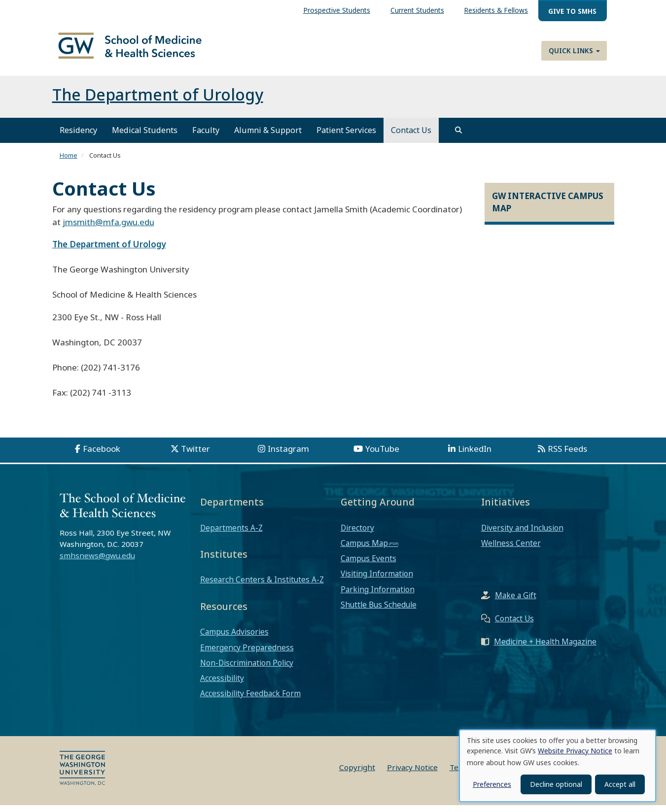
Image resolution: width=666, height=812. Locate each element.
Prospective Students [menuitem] (337, 10)
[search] (458, 137)
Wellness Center (511, 550)
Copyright (357, 774)
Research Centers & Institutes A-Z (262, 586)
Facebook (102, 456)
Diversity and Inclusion (522, 534)
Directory (357, 534)
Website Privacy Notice (575, 751)
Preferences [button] (492, 784)
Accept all (620, 784)
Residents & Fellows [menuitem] (496, 10)
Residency (78, 137)
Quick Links (574, 51)
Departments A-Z (231, 534)
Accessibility (222, 685)
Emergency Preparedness (247, 654)
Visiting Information (377, 580)
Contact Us (411, 137)
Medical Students (145, 137)
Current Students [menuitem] (417, 10)
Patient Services (346, 137)
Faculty (206, 137)
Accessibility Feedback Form (250, 700)
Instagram (288, 456)
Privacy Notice (412, 774)
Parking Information (378, 596)
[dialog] (558, 766)
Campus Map (364, 550)
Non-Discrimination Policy (247, 670)
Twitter (195, 456)
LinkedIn (475, 456)
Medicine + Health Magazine (545, 648)
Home (69, 162)
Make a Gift (516, 602)
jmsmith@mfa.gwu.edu (108, 229)
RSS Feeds (567, 456)
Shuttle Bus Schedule (379, 611)
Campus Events (368, 565)
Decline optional (556, 784)
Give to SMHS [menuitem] (572, 11)
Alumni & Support (268, 137)
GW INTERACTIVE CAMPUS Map (548, 209)
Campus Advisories (234, 639)
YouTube (382, 456)
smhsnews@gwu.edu (97, 562)
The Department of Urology (158, 101)
